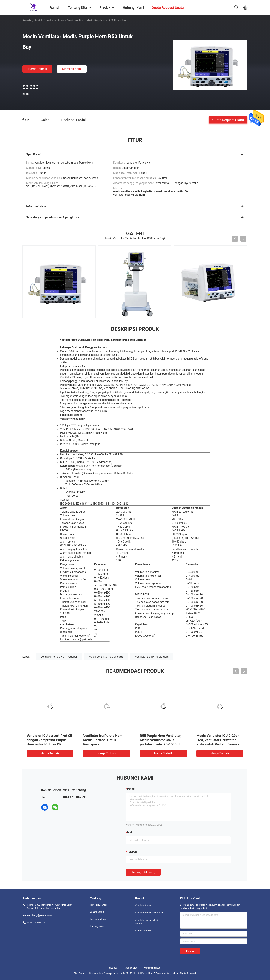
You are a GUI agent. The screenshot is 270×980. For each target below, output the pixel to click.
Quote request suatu (228, 120)
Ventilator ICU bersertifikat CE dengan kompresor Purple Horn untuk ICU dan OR (49, 740)
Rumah (27, 20)
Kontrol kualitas (98, 919)
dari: (130, 833)
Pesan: (131, 789)
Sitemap (113, 968)
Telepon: (132, 852)
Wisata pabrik (97, 912)
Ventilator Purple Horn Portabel (59, 657)
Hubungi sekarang (143, 872)
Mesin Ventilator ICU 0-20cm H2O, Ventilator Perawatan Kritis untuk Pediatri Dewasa (218, 740)
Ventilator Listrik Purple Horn (152, 657)
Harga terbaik (37, 69)
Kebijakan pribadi (152, 968)
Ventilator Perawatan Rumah (149, 913)
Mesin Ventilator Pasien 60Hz (106, 657)
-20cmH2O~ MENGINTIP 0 (110, 585)
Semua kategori (143, 931)
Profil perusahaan (99, 905)
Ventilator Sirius (55, 20)
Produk (38, 20)
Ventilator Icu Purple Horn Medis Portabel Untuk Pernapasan (103, 740)
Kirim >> (190, 951)
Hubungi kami (97, 926)
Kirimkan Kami (72, 69)
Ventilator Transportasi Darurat (146, 922)
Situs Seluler (130, 968)
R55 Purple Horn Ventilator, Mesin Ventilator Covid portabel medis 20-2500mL (160, 740)
